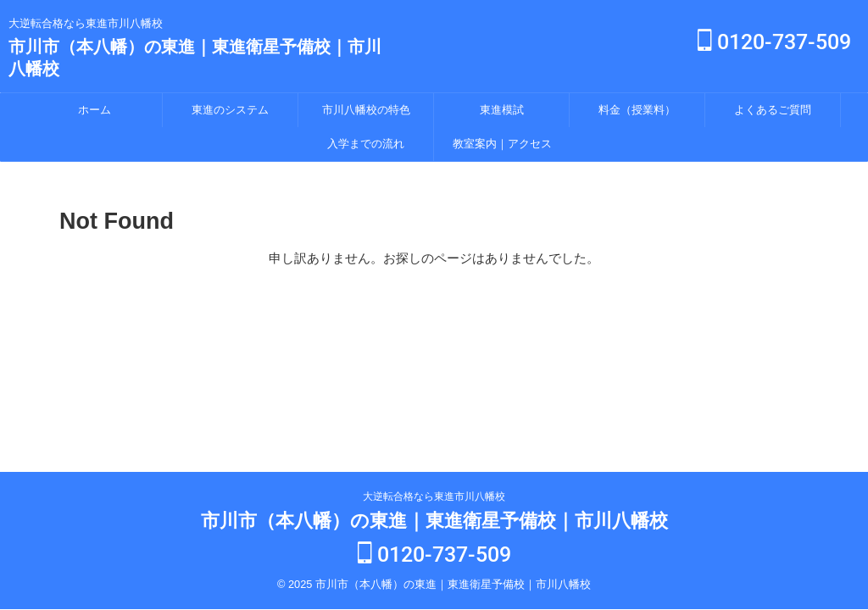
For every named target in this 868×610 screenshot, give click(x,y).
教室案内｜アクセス (502, 144)
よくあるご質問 (773, 110)
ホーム (95, 110)
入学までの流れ (366, 144)
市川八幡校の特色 (366, 110)
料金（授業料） (637, 110)
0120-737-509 (774, 42)
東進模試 (502, 110)
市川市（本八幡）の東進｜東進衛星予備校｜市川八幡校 (434, 522)
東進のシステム (230, 110)
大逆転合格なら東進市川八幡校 (434, 498)
